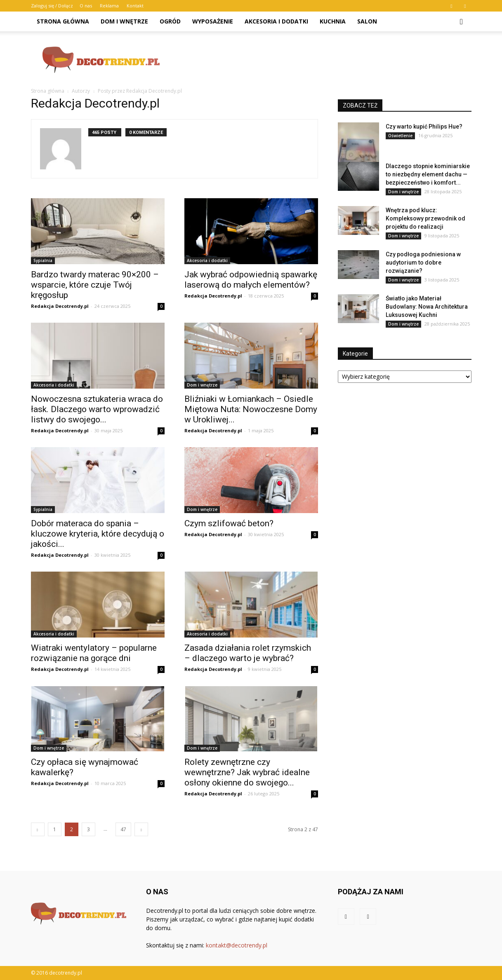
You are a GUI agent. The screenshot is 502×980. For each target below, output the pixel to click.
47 (123, 829)
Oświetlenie (400, 136)
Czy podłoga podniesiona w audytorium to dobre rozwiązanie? (423, 263)
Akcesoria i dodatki (276, 21)
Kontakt (135, 6)
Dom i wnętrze (124, 21)
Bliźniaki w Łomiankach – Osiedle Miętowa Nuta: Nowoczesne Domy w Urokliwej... (251, 409)
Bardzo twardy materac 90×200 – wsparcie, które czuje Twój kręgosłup (95, 285)
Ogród (170, 21)
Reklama (109, 6)
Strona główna (63, 21)
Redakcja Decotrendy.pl (60, 306)
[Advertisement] (321, 60)
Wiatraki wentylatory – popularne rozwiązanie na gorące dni (94, 653)
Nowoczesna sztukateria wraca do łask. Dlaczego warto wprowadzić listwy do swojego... (97, 409)
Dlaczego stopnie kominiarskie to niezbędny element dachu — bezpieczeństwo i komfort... (428, 174)
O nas (86, 6)
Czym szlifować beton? (229, 523)
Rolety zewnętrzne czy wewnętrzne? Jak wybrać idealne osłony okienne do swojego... (247, 772)
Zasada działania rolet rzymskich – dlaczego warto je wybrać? (248, 653)
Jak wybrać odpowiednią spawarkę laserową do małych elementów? (251, 280)
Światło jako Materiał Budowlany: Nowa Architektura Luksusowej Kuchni (427, 307)
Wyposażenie (213, 21)
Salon (367, 21)
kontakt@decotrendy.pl (237, 945)
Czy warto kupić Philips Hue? (424, 127)
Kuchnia (333, 21)
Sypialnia (43, 260)
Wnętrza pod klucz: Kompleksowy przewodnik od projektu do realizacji (425, 218)
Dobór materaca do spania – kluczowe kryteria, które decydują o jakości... (98, 534)
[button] (462, 21)
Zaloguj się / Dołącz (52, 6)
